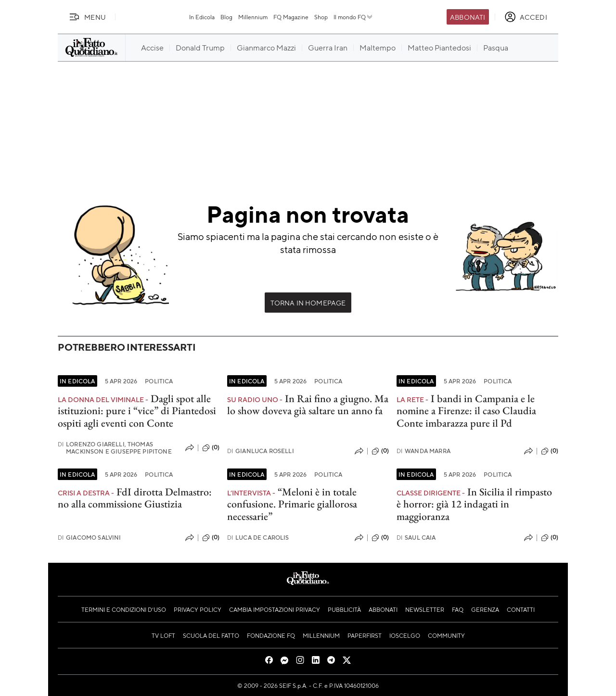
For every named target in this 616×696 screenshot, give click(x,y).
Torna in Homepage (308, 303)
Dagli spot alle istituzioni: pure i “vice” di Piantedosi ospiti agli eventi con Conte (137, 411)
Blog (226, 17)
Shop (321, 17)
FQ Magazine (291, 17)
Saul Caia (416, 538)
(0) (211, 448)
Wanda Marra (423, 451)
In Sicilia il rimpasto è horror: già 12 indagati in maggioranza (474, 504)
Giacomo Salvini (90, 538)
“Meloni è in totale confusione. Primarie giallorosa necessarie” (292, 504)
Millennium (253, 17)
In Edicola (202, 17)
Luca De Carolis (258, 538)
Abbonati (468, 17)
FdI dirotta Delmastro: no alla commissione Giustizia (135, 498)
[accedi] (526, 17)
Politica (159, 381)
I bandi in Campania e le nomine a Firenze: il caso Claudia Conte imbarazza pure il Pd (466, 411)
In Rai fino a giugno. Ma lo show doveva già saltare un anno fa (308, 405)
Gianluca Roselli (261, 451)
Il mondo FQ (353, 17)
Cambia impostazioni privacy (275, 609)
